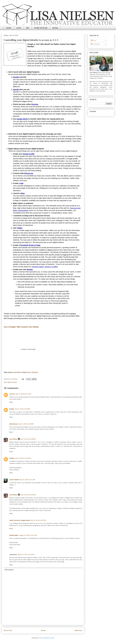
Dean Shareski (32, 372)
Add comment (9, 570)
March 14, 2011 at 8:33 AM (26, 554)
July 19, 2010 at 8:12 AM (23, 394)
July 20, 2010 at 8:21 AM (27, 480)
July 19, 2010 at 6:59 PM (23, 409)
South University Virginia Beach (20, 520)
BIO (28, 28)
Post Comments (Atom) (47, 638)
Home (43, 630)
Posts (94, 41)
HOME (9, 28)
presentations (17, 372)
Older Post (78, 630)
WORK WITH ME (41, 28)
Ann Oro (12, 394)
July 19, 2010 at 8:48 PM (28, 439)
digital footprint (12, 382)
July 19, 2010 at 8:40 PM (26, 424)
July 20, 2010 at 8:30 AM (28, 495)
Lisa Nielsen (13, 439)
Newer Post (8, 630)
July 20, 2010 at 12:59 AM (23, 458)
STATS (19, 28)
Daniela (12, 409)
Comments (95, 44)
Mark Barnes (14, 424)
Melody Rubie (14, 535)
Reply (11, 402)
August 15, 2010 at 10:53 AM (28, 535)
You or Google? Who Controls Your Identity (21, 327)
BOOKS (55, 28)
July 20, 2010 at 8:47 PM (38, 520)
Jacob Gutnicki (14, 480)
